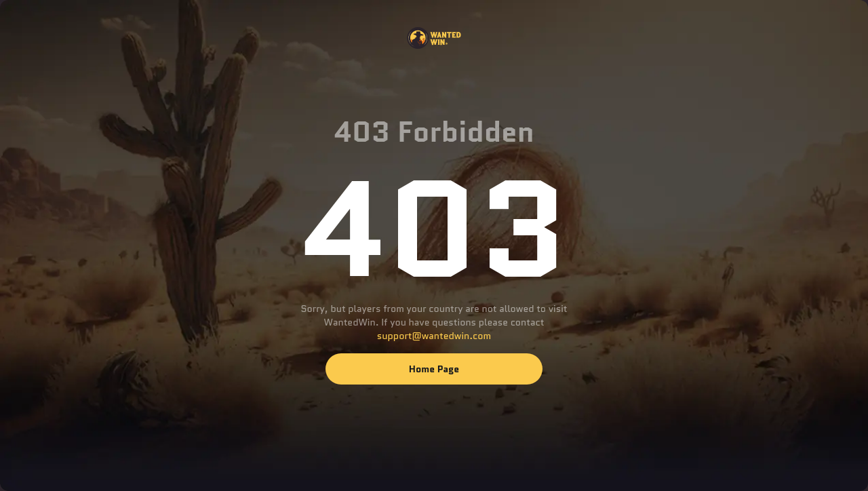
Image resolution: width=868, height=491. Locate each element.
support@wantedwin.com (434, 336)
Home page (434, 369)
